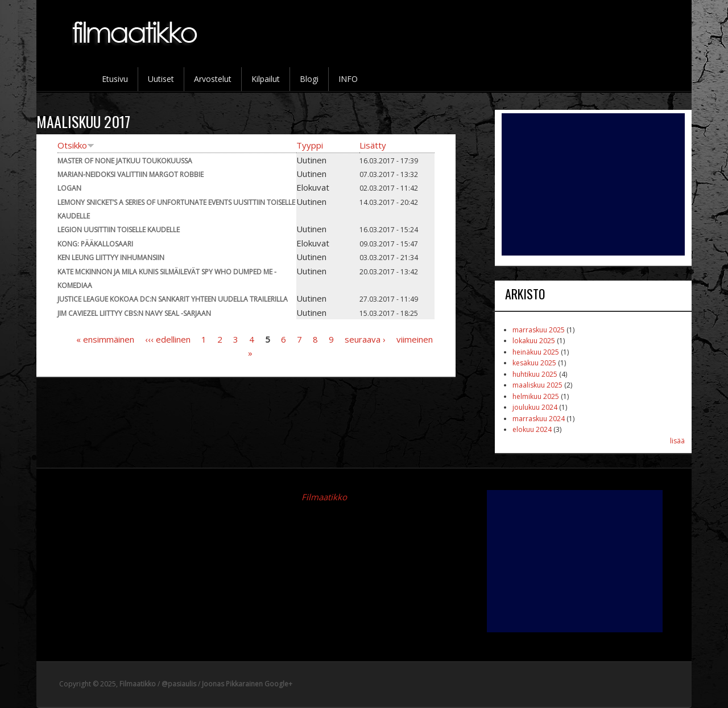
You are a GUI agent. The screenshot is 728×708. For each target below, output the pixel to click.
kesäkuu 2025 (534, 363)
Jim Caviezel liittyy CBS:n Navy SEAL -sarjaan (134, 313)
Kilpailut (266, 79)
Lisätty (373, 145)
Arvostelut (213, 79)
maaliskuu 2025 (537, 385)
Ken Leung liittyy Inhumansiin (111, 258)
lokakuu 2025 (534, 341)
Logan (69, 188)
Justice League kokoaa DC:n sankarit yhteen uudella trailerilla (173, 299)
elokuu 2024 (532, 429)
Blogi (309, 79)
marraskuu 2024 (539, 419)
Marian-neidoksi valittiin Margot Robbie (131, 174)
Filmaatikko (324, 497)
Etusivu (115, 79)
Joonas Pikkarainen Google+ (247, 684)
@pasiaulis (179, 684)
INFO (348, 79)
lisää (677, 441)
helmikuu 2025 (536, 396)
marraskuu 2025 (539, 330)
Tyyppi (310, 145)
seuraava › (365, 339)
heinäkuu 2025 (536, 352)
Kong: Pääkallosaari (95, 244)
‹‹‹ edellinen (168, 339)
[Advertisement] (593, 184)
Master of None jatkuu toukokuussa (125, 161)
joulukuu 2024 (535, 407)
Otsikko (76, 145)
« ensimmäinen (105, 339)
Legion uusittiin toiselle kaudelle (119, 230)
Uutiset (161, 79)
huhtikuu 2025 (535, 374)
